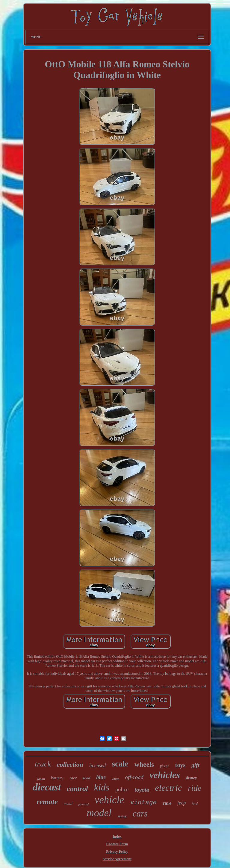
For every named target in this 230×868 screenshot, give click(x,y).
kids (102, 787)
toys (180, 765)
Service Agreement (117, 859)
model (99, 813)
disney (192, 778)
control (77, 789)
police (122, 790)
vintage (143, 803)
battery (57, 778)
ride (195, 788)
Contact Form (117, 844)
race (73, 778)
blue (101, 777)
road (87, 778)
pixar (165, 766)
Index (117, 837)
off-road (134, 777)
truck (43, 764)
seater (122, 816)
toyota (142, 790)
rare (167, 803)
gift (195, 765)
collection (70, 765)
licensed (98, 765)
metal (68, 803)
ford (195, 804)
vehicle (109, 800)
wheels (144, 765)
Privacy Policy (117, 852)
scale (120, 764)
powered (84, 804)
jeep (181, 803)
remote (47, 802)
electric (168, 788)
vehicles (165, 775)
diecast (47, 787)
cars (140, 813)
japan (41, 779)
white (115, 779)
